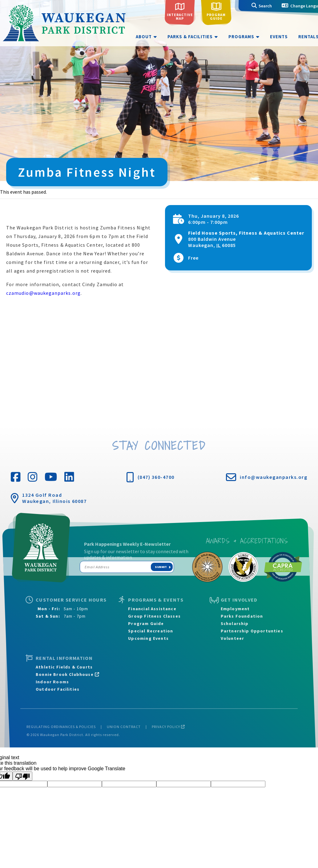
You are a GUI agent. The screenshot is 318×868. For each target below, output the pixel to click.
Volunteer (233, 638)
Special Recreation (151, 631)
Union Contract (124, 727)
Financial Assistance (152, 609)
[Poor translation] (22, 776)
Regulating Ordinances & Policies (61, 727)
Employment (235, 609)
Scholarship (235, 623)
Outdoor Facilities (58, 689)
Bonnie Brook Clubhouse (68, 674)
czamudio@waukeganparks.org (43, 293)
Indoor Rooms (52, 682)
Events (279, 37)
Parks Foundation (242, 616)
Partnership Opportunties (252, 631)
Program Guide (146, 623)
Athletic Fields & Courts (64, 667)
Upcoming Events (148, 638)
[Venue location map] (159, 365)
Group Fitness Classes (154, 616)
